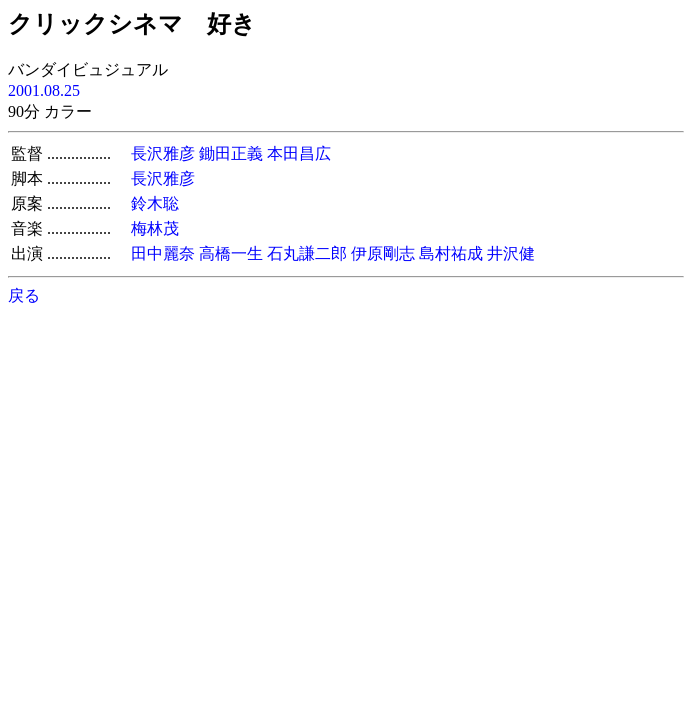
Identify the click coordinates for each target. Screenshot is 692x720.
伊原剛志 (383, 253)
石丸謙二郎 (307, 253)
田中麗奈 (163, 253)
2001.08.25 (44, 90)
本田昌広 (299, 153)
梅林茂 (155, 228)
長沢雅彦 (163, 153)
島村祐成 (451, 253)
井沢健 (511, 253)
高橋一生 (231, 253)
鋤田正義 (231, 153)
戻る (24, 295)
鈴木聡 (155, 203)
